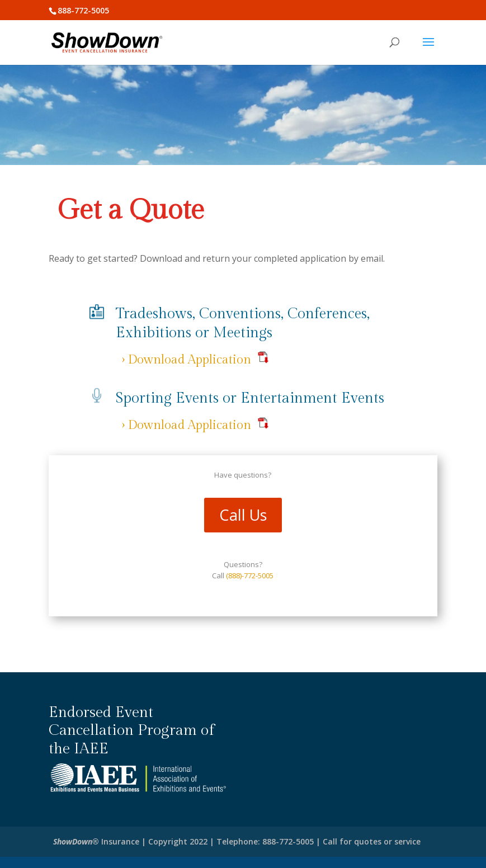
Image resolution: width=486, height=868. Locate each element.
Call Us (243, 515)
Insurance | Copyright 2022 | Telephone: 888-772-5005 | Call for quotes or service (237, 841)
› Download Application (186, 360)
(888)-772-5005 (250, 575)
